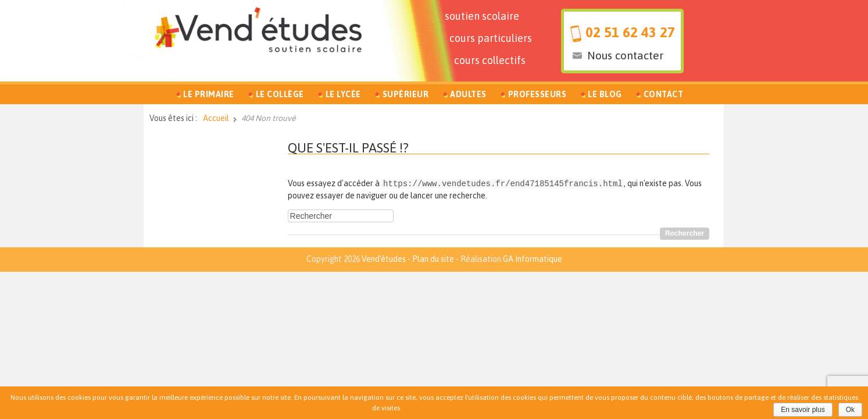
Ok (850, 410)
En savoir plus (803, 410)
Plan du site (433, 258)
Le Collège (280, 94)
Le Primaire (209, 94)
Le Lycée (343, 94)
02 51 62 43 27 (630, 32)
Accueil (216, 118)
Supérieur (406, 94)
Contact (664, 94)
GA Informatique (533, 258)
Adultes (468, 94)
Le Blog (605, 94)
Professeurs (537, 94)
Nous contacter (625, 55)
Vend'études (384, 258)
